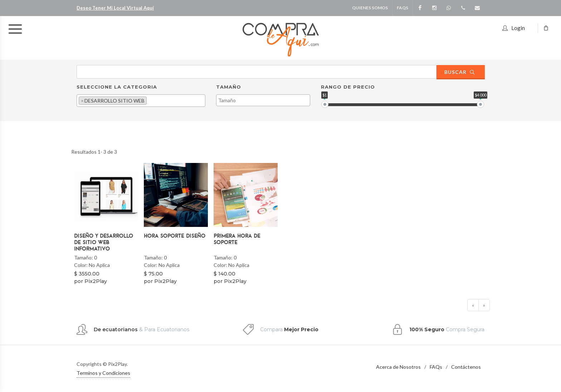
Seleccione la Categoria (117, 87)
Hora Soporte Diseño (175, 235)
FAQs (436, 367)
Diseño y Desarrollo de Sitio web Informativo (104, 242)
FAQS (403, 8)
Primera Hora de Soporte (237, 239)
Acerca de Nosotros (398, 367)
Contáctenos (466, 367)
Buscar (460, 72)
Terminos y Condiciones (103, 373)
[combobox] (141, 101)
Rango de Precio (348, 87)
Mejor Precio (301, 329)
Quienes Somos (370, 8)
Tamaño (229, 87)
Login (514, 27)
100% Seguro (427, 329)
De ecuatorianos (116, 329)
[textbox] (150, 100)
